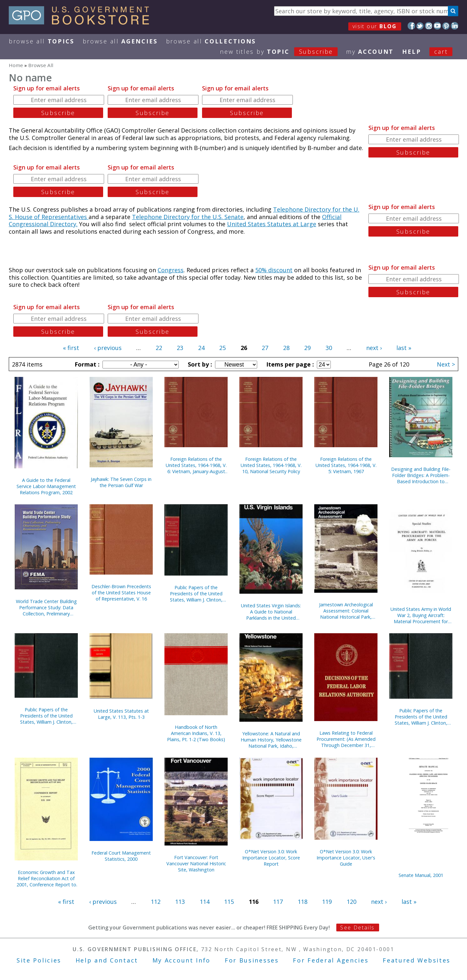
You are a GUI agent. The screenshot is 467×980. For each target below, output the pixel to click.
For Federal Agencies (331, 960)
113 (180, 902)
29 (307, 348)
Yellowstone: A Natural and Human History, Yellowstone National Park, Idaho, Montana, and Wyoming (271, 740)
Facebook (411, 26)
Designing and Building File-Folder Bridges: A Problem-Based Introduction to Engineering (421, 475)
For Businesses (252, 960)
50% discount (274, 270)
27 (265, 348)
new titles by (283, 52)
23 (180, 348)
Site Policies (39, 960)
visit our (375, 26)
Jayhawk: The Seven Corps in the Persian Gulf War (121, 482)
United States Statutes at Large (272, 224)
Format (86, 364)
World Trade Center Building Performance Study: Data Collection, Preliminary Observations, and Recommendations (46, 607)
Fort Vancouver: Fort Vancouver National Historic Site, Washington (196, 863)
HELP (412, 52)
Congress (171, 270)
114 (205, 902)
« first (71, 348)
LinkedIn (455, 26)
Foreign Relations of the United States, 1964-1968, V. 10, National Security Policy (271, 465)
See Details (357, 927)
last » (404, 348)
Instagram (429, 26)
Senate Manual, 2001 (421, 875)
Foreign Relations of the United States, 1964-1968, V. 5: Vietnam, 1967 (346, 465)
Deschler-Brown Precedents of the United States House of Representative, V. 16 (121, 593)
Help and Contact (107, 960)
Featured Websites (417, 960)
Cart (441, 52)
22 (159, 348)
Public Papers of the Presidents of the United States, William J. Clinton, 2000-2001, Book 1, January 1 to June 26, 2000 (46, 716)
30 (329, 348)
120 (352, 902)
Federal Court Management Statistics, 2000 (121, 856)
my (370, 52)
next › (374, 348)
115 (229, 902)
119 (327, 902)
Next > (446, 364)
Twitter (420, 26)
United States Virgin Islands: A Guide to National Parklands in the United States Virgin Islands (271, 612)
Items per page (289, 364)
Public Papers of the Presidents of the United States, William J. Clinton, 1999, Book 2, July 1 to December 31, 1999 (421, 717)
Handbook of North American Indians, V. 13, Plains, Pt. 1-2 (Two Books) (196, 733)
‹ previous (108, 348)
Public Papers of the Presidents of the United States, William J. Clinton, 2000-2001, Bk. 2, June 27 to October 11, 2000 (196, 594)
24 (201, 348)
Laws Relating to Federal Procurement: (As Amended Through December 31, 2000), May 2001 (346, 739)
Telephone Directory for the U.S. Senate (188, 217)
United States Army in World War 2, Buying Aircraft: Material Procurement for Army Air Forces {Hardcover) (421, 615)
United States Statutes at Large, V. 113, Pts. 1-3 (121, 714)
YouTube (437, 26)
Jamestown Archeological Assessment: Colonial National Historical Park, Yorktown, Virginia (346, 611)
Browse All (42, 41)
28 (286, 348)
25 (222, 348)
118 (303, 902)
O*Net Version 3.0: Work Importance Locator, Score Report (271, 858)
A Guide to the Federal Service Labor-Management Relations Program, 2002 (46, 486)
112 (156, 902)
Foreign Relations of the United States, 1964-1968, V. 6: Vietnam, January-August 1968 (196, 465)
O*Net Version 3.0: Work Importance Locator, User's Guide (346, 858)
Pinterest (446, 26)
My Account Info (182, 960)
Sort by (199, 364)
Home (16, 65)
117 (278, 902)
